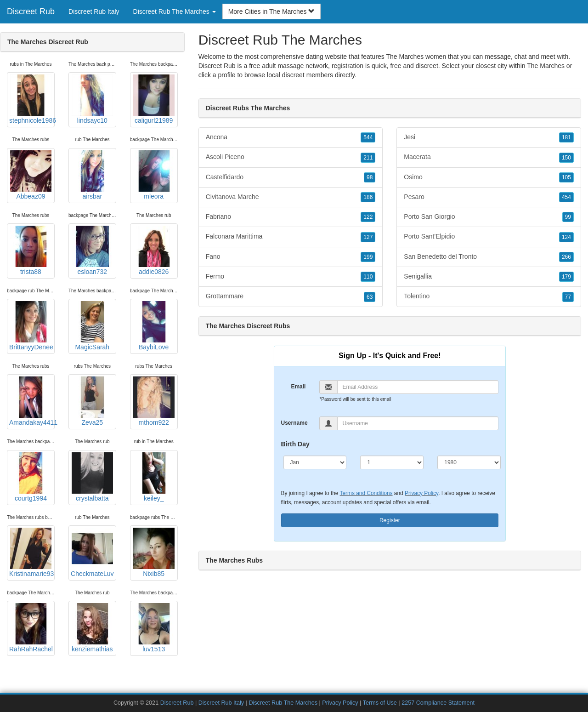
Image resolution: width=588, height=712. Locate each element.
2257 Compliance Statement (438, 703)
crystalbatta (92, 477)
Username (294, 423)
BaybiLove (154, 326)
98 (370, 177)
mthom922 (154, 401)
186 (368, 197)
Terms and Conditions (366, 493)
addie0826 (154, 251)
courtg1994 (31, 477)
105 (566, 177)
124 (566, 237)
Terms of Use (380, 703)
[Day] (392, 462)
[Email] (418, 387)
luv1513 (154, 628)
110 (368, 277)
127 (368, 237)
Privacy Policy (421, 493)
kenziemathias (92, 628)
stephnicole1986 (32, 99)
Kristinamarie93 (31, 553)
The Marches (546, 66)
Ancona (291, 137)
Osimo (489, 177)
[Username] (418, 423)
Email (298, 387)
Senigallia (489, 277)
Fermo (291, 277)
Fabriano (291, 217)
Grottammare (291, 296)
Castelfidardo (291, 177)
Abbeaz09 (31, 175)
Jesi (489, 137)
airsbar (92, 175)
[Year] (469, 462)
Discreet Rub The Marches (283, 703)
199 (368, 257)
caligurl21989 (154, 99)
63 (370, 297)
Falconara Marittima (291, 237)
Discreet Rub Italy (94, 11)
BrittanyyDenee (31, 326)
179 (566, 277)
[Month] (315, 462)
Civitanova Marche (291, 197)
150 (566, 158)
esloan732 (92, 251)
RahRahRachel (31, 628)
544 (368, 137)
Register (390, 520)
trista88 (31, 251)
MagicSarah (92, 326)
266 (566, 257)
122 (368, 217)
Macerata (489, 157)
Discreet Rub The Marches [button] (175, 11)
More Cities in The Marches (272, 11)
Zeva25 (92, 401)
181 (566, 137)
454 (566, 197)
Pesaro (489, 197)
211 (368, 158)
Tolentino (489, 296)
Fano (291, 257)
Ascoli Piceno (291, 157)
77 (568, 297)
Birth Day (295, 444)
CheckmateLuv (92, 553)
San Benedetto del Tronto (489, 257)
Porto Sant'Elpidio (489, 237)
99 (568, 217)
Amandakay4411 (32, 401)
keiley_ (154, 477)
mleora (154, 175)
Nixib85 (154, 553)
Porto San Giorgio (489, 217)
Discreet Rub (31, 11)
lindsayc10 (92, 99)
